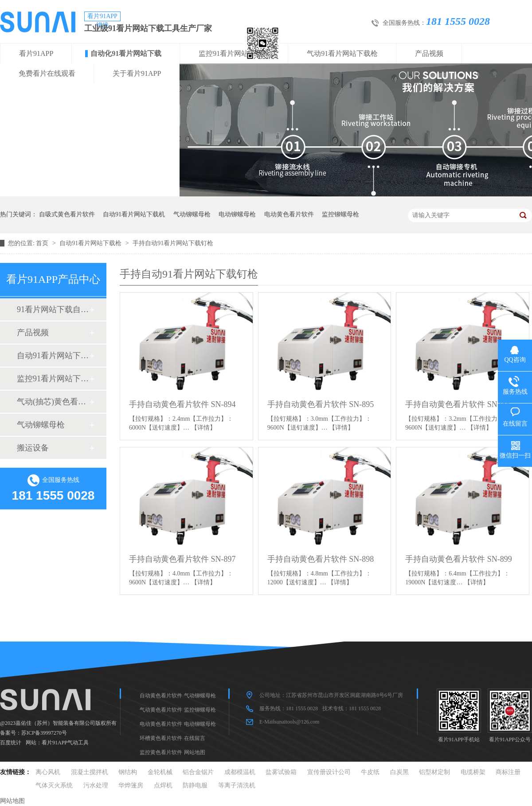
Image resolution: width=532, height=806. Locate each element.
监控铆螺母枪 (340, 214)
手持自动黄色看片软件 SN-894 (182, 404)
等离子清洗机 (237, 785)
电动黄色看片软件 (289, 214)
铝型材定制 (434, 772)
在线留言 (195, 738)
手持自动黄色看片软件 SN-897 (182, 559)
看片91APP (36, 53)
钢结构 (128, 772)
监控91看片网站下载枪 (234, 53)
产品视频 (429, 53)
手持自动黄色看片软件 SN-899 (459, 559)
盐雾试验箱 (281, 772)
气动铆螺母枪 (192, 214)
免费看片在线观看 (47, 73)
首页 (43, 243)
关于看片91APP (137, 73)
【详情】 (203, 428)
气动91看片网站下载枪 (342, 53)
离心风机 (48, 772)
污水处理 (96, 785)
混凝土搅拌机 (90, 772)
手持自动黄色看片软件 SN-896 (459, 404)
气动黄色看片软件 (161, 710)
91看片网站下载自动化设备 (53, 309)
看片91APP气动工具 (65, 743)
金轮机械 (160, 772)
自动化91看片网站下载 (126, 53)
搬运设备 (33, 448)
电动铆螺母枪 (237, 214)
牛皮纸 (370, 772)
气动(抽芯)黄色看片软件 (53, 402)
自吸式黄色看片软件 (67, 214)
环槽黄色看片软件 (161, 738)
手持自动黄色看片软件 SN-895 (321, 404)
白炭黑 (399, 772)
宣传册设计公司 (329, 772)
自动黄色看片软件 (161, 696)
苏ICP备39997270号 (44, 733)
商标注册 (508, 772)
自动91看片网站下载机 (134, 214)
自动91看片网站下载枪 (91, 243)
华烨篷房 (131, 785)
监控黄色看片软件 (161, 752)
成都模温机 (240, 772)
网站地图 (195, 752)
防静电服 (195, 785)
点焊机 (163, 785)
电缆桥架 (473, 772)
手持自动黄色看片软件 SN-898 (321, 559)
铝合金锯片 (198, 772)
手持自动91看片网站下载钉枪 (173, 243)
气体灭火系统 (54, 785)
